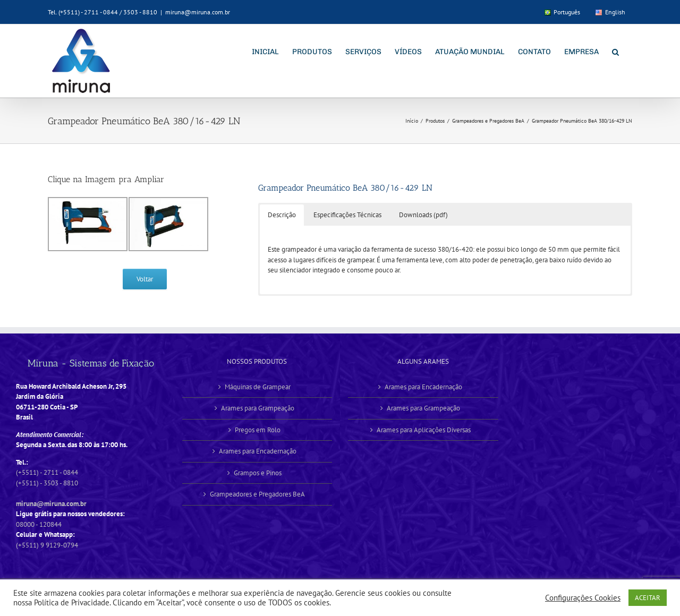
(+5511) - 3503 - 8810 (47, 483)
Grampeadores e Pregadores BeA (257, 494)
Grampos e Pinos (258, 473)
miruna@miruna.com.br (198, 12)
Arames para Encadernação (258, 451)
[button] (615, 51)
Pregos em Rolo (258, 430)
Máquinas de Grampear (258, 387)
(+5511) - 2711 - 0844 (47, 472)
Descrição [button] (282, 215)
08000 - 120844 (39, 524)
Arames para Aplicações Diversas (424, 430)
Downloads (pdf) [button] (423, 215)
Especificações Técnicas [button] (347, 215)
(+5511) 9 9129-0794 (47, 545)
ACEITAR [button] (648, 598)
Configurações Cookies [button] (583, 598)
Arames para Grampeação (258, 408)
